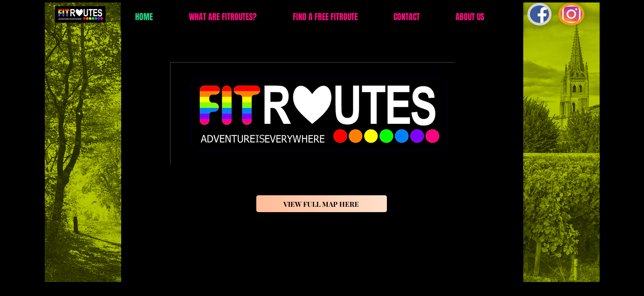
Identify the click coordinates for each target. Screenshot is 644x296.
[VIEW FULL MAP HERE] (322, 204)
